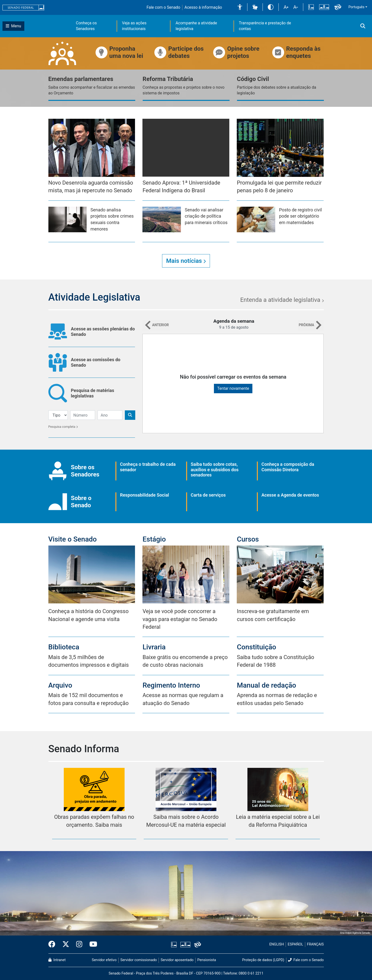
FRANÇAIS (315, 944)
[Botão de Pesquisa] (130, 415)
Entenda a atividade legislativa (282, 300)
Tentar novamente (233, 388)
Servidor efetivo (104, 960)
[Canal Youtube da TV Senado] (92, 944)
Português (356, 7)
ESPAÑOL (295, 944)
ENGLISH (277, 944)
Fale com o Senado (163, 7)
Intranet (57, 960)
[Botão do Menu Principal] (13, 26)
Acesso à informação (203, 7)
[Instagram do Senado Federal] (79, 944)
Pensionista (207, 960)
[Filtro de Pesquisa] (58, 415)
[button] (240, 7)
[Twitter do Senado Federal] (66, 944)
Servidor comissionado (139, 960)
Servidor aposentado (177, 960)
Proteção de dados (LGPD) (263, 960)
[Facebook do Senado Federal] (54, 944)
